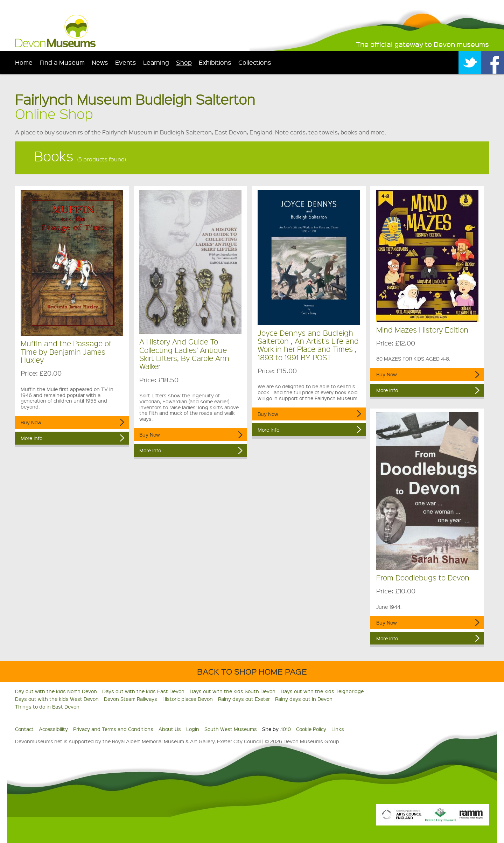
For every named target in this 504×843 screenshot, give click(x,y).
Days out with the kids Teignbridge (322, 691)
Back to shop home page (252, 671)
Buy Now (31, 422)
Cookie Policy (311, 729)
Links (338, 729)
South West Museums (231, 729)
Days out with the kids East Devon (143, 691)
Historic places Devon (188, 699)
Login (193, 729)
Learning (156, 62)
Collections (255, 62)
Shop (184, 62)
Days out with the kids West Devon (57, 699)
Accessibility (53, 729)
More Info (31, 438)
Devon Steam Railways (131, 699)
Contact (24, 729)
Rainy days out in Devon (304, 699)
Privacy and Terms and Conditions (113, 729)
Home (24, 62)
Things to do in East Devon (47, 706)
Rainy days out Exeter (244, 699)
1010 (286, 729)
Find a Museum (62, 62)
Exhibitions (215, 62)
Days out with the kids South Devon (233, 691)
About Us (170, 729)
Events (126, 62)
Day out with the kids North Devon (56, 691)
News (100, 62)
